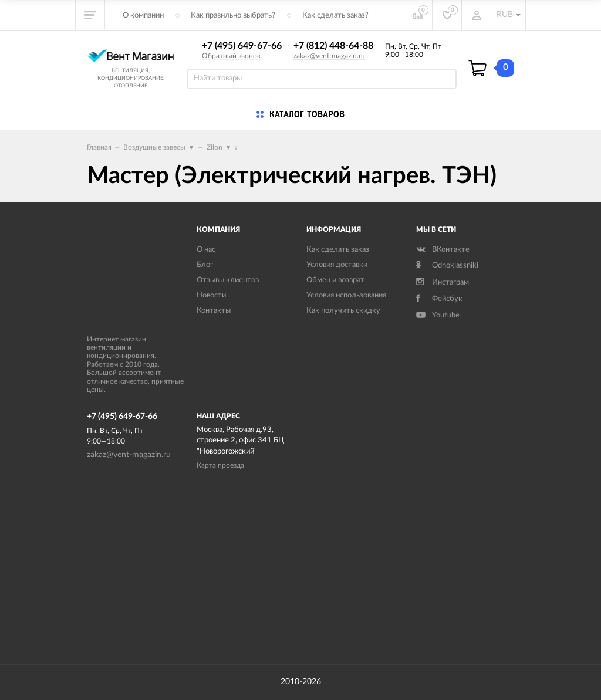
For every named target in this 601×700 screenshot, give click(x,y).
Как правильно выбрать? (233, 16)
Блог (205, 265)
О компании (143, 16)
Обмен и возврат (335, 280)
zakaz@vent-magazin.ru (329, 56)
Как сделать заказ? (335, 16)
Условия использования (346, 295)
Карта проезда (220, 465)
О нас (206, 250)
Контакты (214, 311)
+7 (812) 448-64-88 (333, 46)
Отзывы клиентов (228, 280)
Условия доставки (337, 265)
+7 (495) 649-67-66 (242, 46)
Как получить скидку (343, 311)
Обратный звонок (231, 56)
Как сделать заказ (338, 250)
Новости (211, 295)
